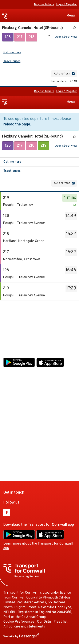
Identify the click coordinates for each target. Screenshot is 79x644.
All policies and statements (24, 455)
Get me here (12, 53)
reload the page (17, 125)
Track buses (12, 62)
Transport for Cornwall (5, 16)
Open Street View (66, 37)
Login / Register (66, 5)
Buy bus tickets (44, 5)
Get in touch (14, 321)
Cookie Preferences (19, 451)
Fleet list (61, 451)
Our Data (44, 451)
